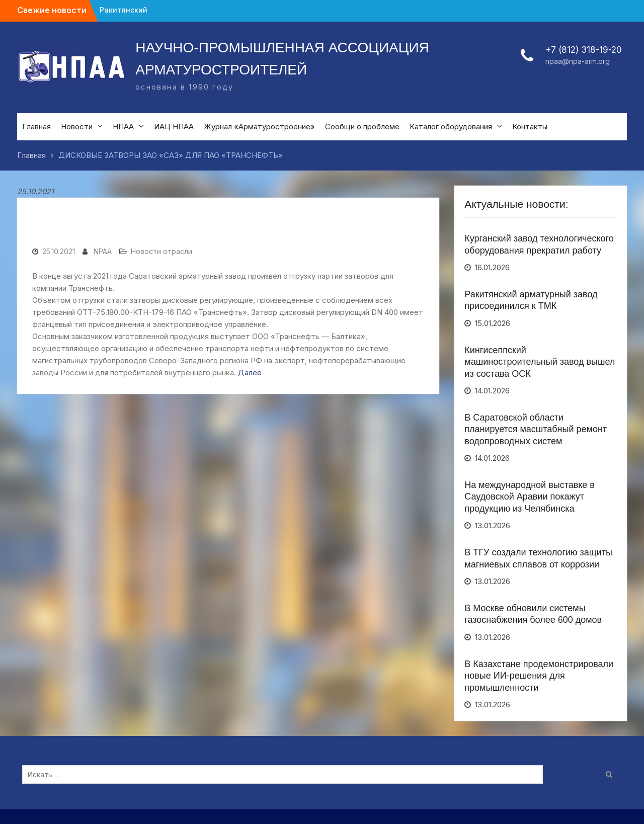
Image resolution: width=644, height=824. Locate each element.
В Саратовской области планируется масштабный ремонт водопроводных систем (536, 429)
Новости (77, 127)
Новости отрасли (162, 251)
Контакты (530, 127)
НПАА (123, 127)
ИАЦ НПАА (174, 127)
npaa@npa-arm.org (578, 61)
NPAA (103, 251)
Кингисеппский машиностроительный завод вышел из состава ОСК (540, 362)
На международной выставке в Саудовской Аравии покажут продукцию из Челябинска (530, 497)
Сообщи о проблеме (362, 127)
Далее (250, 373)
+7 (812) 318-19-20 (584, 50)
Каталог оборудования (451, 127)
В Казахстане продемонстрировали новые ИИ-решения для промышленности (539, 676)
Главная (36, 127)
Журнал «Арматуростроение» (259, 127)
